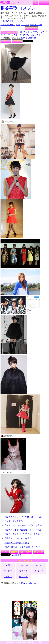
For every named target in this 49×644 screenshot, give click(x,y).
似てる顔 (17, 41)
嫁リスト (36, 2)
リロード (6, 41)
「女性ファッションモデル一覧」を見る (23, 525)
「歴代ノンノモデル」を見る (18, 538)
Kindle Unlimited (29, 38)
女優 (20, 32)
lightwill (22, 642)
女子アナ (8, 35)
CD (14, 25)
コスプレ (25, 25)
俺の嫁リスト (10, 3)
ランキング (41, 2)
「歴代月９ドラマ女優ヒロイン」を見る (23, 530)
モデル (36, 32)
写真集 (4, 25)
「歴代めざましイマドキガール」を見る (23, 517)
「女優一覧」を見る (14, 521)
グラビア (8, 571)
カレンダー (26, 552)
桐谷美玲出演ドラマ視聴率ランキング (22, 547)
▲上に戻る (16, 555)
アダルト (27, 35)
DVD (10, 25)
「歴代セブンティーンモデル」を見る (22, 534)
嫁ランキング (36, 25)
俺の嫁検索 (32, 28)
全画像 (14, 552)
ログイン (46, 2)
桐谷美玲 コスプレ (18, 8)
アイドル (28, 32)
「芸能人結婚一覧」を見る (17, 543)
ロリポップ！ (35, 642)
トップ (5, 552)
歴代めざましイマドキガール (17, 21)
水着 (18, 25)
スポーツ (18, 35)
